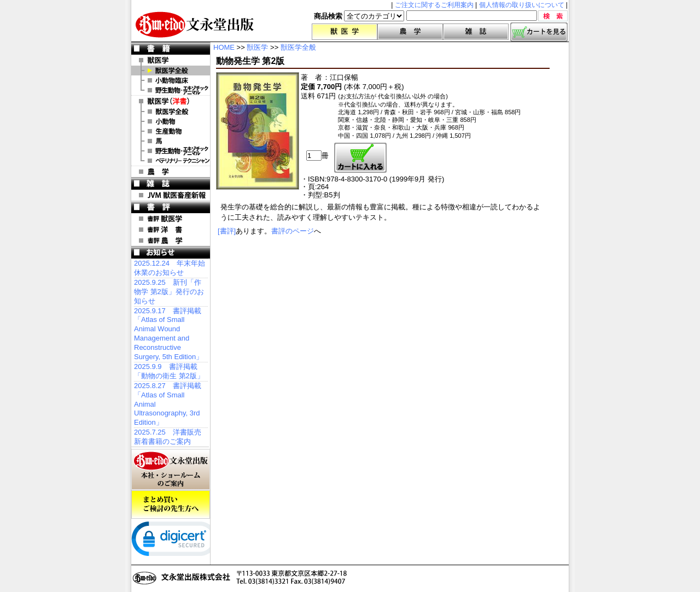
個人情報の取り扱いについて (522, 5)
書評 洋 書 (171, 230)
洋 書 (171, 101)
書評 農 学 (171, 241)
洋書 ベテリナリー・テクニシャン (171, 161)
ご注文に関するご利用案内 (434, 5)
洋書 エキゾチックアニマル (171, 151)
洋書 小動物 (171, 121)
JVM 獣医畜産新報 (171, 195)
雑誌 (476, 32)
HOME (224, 47)
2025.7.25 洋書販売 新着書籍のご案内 (168, 437)
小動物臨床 (171, 80)
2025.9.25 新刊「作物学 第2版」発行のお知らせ (169, 292)
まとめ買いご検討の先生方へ (171, 505)
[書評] (227, 231)
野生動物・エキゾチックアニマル (171, 90)
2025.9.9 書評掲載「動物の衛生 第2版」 (169, 371)
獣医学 (345, 32)
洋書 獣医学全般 (171, 112)
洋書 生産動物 (171, 131)
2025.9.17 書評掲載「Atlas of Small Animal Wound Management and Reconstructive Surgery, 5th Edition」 (168, 334)
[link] (175, 541)
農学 (410, 32)
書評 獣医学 (171, 219)
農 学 (171, 172)
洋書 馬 (171, 141)
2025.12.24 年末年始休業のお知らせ (170, 268)
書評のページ (293, 231)
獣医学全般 (171, 71)
